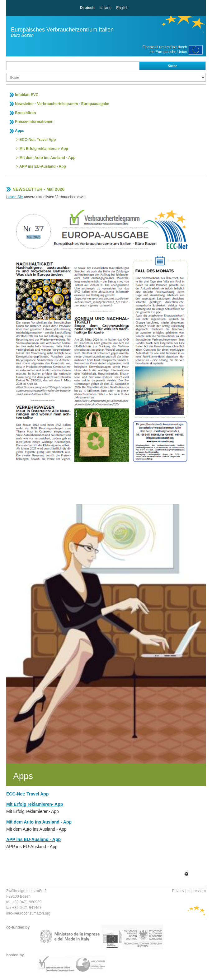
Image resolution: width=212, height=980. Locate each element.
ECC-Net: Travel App (38, 140)
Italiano (105, 8)
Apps (20, 131)
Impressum (197, 891)
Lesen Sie (14, 197)
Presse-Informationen (34, 122)
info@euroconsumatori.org (28, 913)
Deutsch (87, 8)
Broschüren (25, 113)
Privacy (178, 891)
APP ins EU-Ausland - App (43, 166)
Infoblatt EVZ (26, 95)
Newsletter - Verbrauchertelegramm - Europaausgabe (62, 104)
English (122, 8)
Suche (172, 66)
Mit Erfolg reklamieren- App (44, 149)
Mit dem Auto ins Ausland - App (47, 158)
